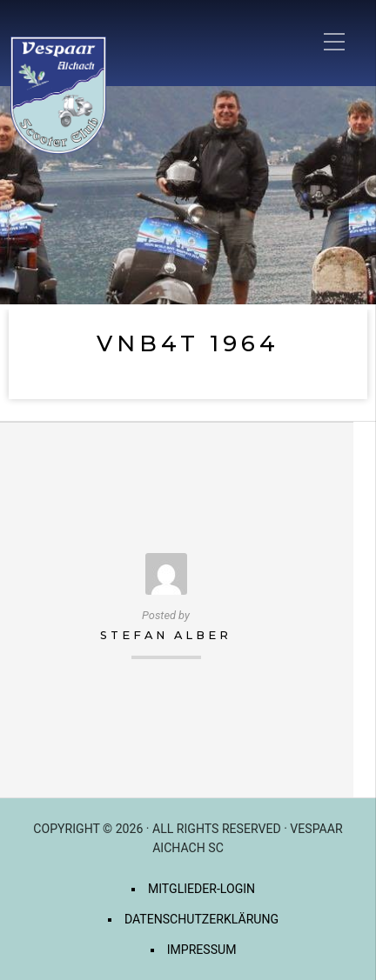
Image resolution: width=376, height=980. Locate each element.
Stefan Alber (166, 635)
